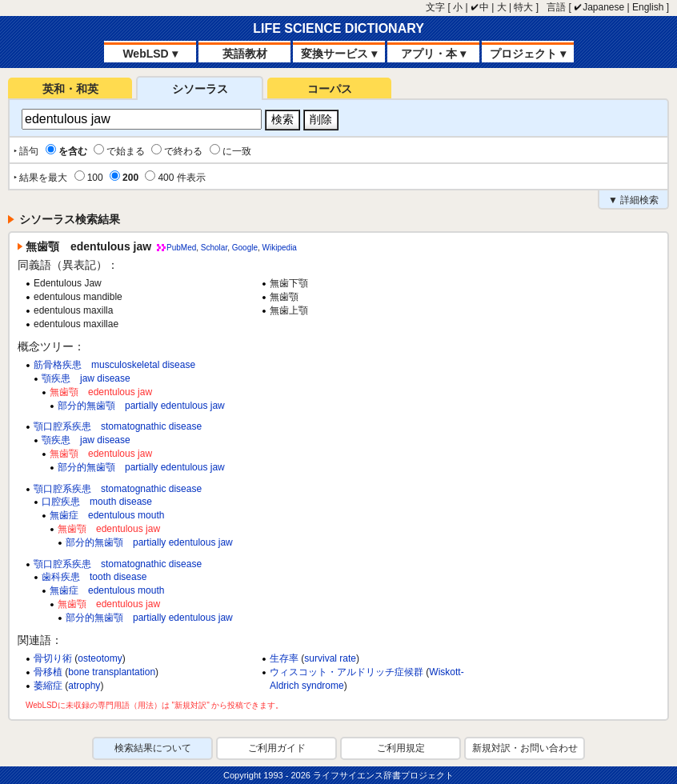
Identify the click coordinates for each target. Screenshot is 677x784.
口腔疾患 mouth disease (97, 502)
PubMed (181, 248)
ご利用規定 (401, 748)
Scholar (214, 248)
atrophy (84, 686)
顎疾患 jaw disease (86, 378)
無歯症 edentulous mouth (107, 515)
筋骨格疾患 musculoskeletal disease (114, 365)
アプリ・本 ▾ (433, 54)
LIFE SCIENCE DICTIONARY (338, 28)
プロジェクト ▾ (528, 54)
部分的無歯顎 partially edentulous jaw (141, 406)
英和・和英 (70, 89)
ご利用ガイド (277, 748)
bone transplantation (112, 672)
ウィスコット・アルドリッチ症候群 (347, 672)
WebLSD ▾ (150, 54)
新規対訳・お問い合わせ (525, 748)
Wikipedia (280, 248)
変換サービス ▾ (339, 54)
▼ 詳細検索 (633, 200)
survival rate (330, 658)
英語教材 (245, 54)
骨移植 (48, 672)
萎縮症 (48, 686)
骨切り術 (53, 658)
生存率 (284, 658)
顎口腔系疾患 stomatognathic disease (118, 426)
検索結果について (153, 748)
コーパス (330, 89)
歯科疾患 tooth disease (94, 577)
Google (245, 248)
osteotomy (100, 658)
